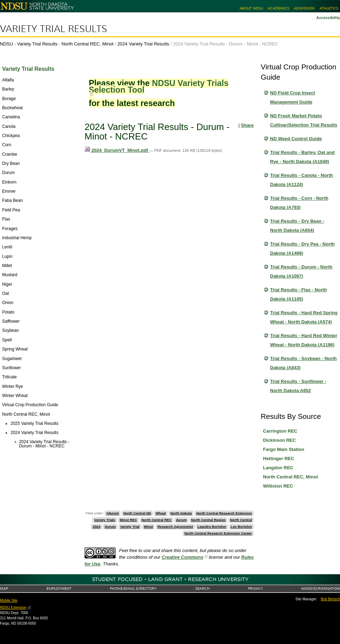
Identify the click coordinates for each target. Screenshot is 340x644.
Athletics (329, 8)
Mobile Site (9, 600)
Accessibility (328, 18)
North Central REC (156, 520)
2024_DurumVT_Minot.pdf (117, 150)
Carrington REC (280, 431)
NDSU (7, 44)
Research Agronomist (175, 527)
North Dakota (181, 513)
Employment (59, 589)
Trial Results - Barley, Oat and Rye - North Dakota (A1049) (302, 157)
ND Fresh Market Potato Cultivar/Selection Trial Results (304, 120)
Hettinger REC (279, 459)
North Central (241, 520)
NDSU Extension (13, 608)
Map (4, 589)
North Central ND (137, 513)
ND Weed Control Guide (296, 139)
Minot (148, 527)
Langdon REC (278, 468)
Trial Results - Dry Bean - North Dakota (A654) (297, 226)
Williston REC (278, 486)
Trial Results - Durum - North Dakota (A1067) (301, 271)
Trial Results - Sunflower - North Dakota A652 (298, 386)
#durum (113, 513)
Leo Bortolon (241, 527)
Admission (304, 8)
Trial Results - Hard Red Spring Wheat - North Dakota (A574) (304, 317)
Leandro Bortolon (212, 527)
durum (181, 520)
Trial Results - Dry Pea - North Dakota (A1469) (303, 249)
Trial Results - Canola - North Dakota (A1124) (302, 180)
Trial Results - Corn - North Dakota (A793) (299, 203)
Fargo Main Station (284, 449)
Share (247, 125)
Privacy (255, 589)
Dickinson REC (280, 440)
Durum (110, 527)
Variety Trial (130, 527)
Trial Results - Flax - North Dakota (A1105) (299, 294)
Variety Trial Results (54, 29)
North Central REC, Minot (88, 44)
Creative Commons (183, 557)
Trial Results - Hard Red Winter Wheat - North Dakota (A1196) (304, 340)
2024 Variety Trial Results (143, 44)
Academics (279, 8)
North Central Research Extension (224, 513)
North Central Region (208, 520)
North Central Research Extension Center (218, 533)
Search (202, 589)
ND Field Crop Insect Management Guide (293, 97)
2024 (97, 527)
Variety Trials (105, 520)
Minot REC (128, 520)
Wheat (161, 513)
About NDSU (251, 8)
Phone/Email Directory (133, 589)
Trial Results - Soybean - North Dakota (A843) (304, 363)
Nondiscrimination (321, 589)
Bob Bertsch (330, 599)
